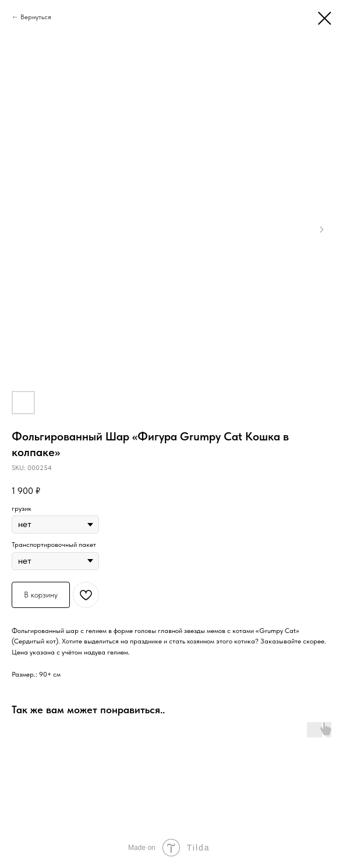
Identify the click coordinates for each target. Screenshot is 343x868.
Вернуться (36, 17)
